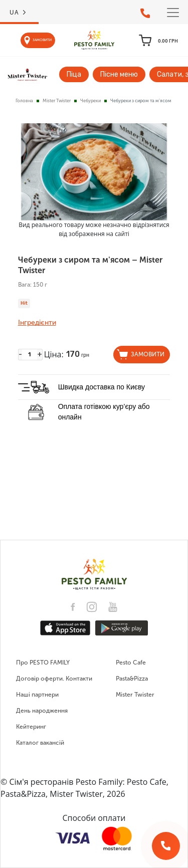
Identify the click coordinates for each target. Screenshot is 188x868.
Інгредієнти (37, 323)
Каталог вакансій (40, 743)
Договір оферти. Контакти (54, 679)
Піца (74, 74)
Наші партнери (37, 695)
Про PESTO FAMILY (43, 663)
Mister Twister (57, 101)
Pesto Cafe (131, 663)
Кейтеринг (31, 727)
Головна (24, 101)
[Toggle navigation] (173, 13)
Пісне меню (119, 74)
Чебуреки (90, 101)
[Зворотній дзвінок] (166, 846)
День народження (42, 711)
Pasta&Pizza (132, 679)
